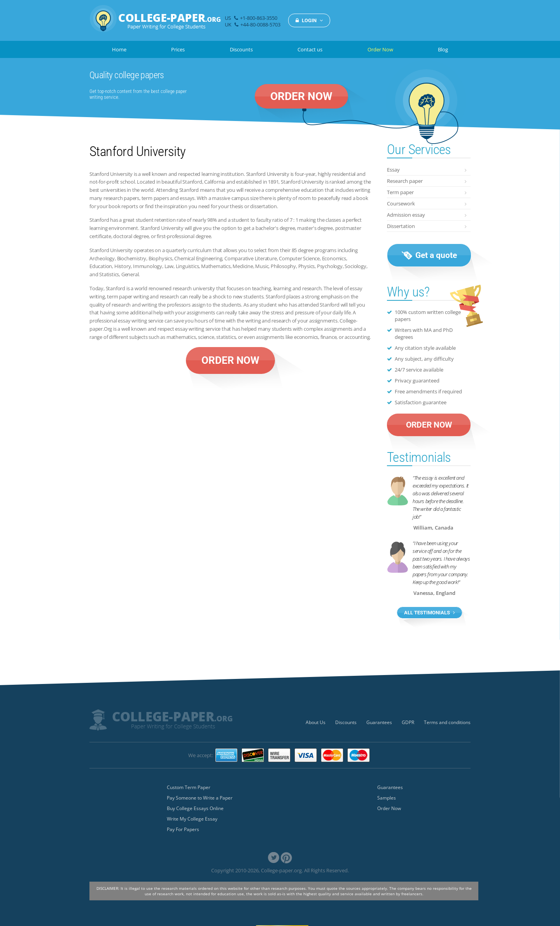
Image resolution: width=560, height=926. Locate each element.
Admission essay (406, 215)
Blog (443, 49)
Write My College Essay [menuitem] (192, 819)
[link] (274, 858)
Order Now (380, 49)
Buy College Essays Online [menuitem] (195, 808)
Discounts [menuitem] (346, 722)
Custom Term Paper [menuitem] (189, 787)
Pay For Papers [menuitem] (183, 829)
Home (119, 49)
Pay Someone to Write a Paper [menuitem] (200, 798)
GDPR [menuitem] (408, 722)
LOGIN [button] (309, 20)
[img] (155, 23)
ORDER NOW (301, 96)
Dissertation (401, 226)
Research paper (405, 181)
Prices (178, 49)
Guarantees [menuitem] (379, 722)
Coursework (401, 203)
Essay (393, 170)
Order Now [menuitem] (389, 808)
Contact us (310, 49)
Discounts (241, 49)
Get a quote (429, 255)
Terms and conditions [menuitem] (447, 722)
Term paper (400, 192)
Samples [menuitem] (387, 798)
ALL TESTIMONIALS (430, 613)
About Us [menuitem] (316, 722)
